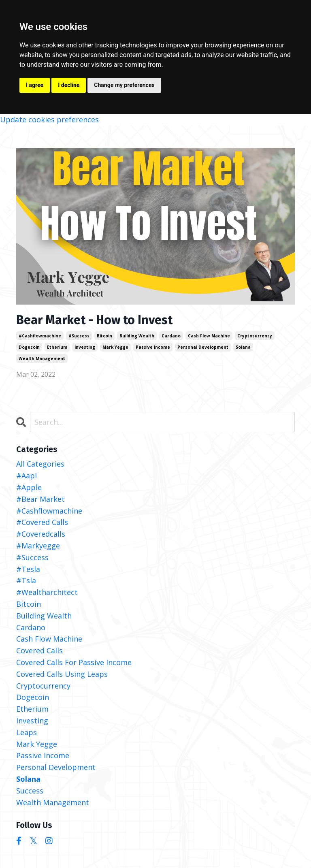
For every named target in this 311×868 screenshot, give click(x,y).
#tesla (28, 569)
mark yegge (115, 347)
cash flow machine (209, 336)
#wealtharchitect (47, 592)
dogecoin (29, 347)
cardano (171, 336)
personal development (203, 347)
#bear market (40, 499)
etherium (57, 347)
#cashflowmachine (40, 336)
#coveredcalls (41, 534)
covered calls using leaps (62, 674)
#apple (29, 487)
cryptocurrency (255, 336)
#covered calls (42, 522)
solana (243, 347)
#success (79, 336)
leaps (27, 732)
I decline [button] (69, 85)
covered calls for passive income (74, 662)
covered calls (39, 650)
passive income (153, 347)
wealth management (42, 358)
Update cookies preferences (49, 119)
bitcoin (104, 336)
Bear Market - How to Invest (94, 320)
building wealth (137, 336)
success (30, 791)
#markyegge (38, 546)
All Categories (40, 464)
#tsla (26, 580)
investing (85, 347)
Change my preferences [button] (124, 85)
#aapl (27, 476)
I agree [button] (35, 85)
